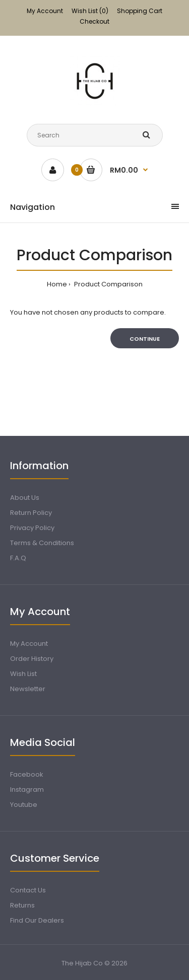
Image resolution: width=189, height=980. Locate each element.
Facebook (27, 774)
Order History (32, 659)
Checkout (94, 21)
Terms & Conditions (42, 543)
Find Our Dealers (37, 920)
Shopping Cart (140, 11)
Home (57, 284)
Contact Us (28, 890)
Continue (145, 339)
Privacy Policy (32, 528)
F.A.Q (18, 558)
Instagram (27, 789)
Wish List (23, 674)
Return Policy (31, 513)
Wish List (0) (90, 11)
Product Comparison (108, 284)
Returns (22, 905)
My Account (45, 11)
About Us (25, 498)
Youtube (24, 805)
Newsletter (28, 689)
